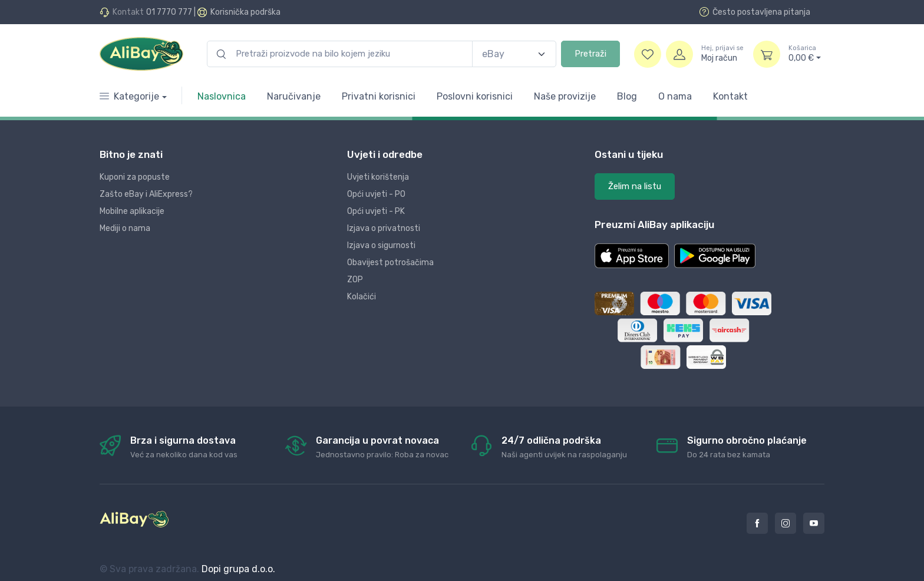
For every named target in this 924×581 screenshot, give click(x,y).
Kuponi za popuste (135, 177)
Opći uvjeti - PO (376, 194)
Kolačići (362, 297)
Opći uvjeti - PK (376, 211)
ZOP (355, 280)
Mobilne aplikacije (132, 211)
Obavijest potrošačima (390, 263)
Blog (627, 96)
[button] (632, 256)
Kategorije (129, 96)
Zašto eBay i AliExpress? (146, 194)
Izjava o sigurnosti (381, 245)
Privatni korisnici (379, 96)
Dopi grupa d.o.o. (238, 569)
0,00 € (805, 54)
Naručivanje (294, 96)
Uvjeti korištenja (378, 177)
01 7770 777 (169, 12)
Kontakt (730, 96)
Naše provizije (565, 96)
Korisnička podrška (245, 12)
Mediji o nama (125, 228)
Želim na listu (635, 186)
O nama (675, 96)
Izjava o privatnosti (384, 228)
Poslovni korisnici (475, 96)
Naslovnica (222, 96)
